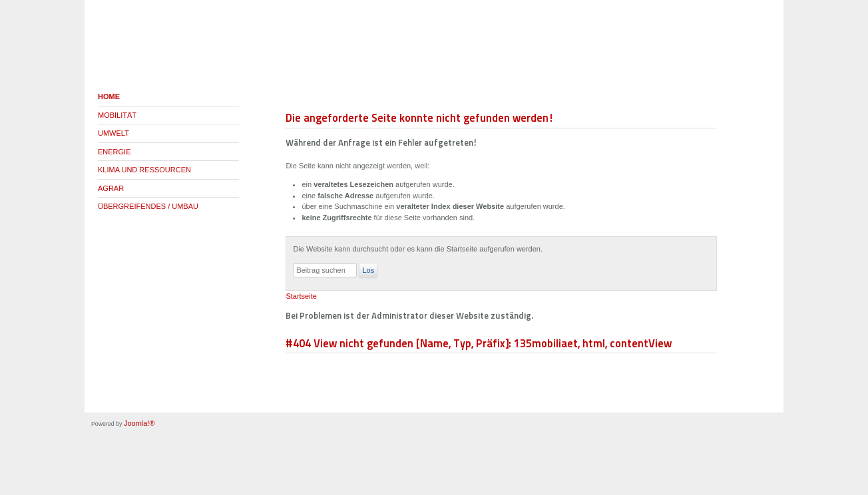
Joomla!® (139, 423)
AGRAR (111, 188)
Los (368, 270)
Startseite (301, 296)
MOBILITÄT (117, 115)
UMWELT (113, 133)
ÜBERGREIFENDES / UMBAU (148, 206)
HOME (109, 96)
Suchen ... (293, 263)
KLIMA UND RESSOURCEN (144, 170)
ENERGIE (114, 152)
